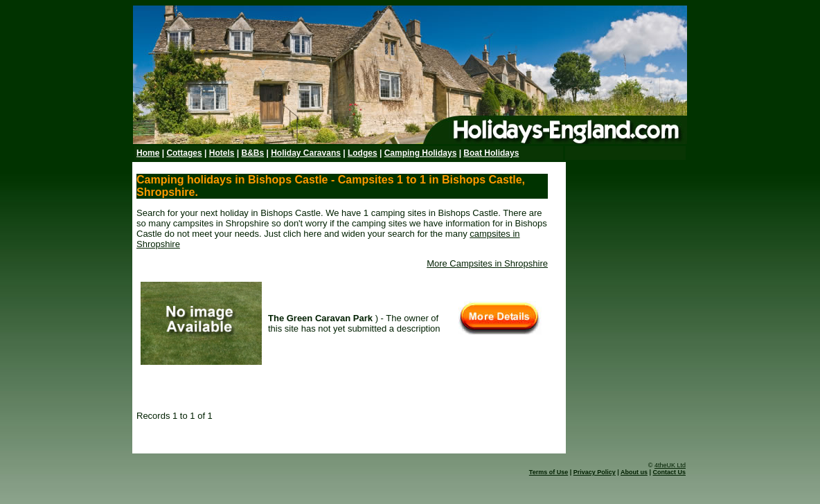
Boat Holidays (491, 153)
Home (148, 153)
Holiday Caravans (306, 153)
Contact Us (669, 472)
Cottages (184, 153)
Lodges (363, 153)
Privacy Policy (595, 472)
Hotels (222, 153)
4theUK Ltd (670, 465)
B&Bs (252, 153)
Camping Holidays (421, 153)
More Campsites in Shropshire (487, 263)
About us (634, 472)
